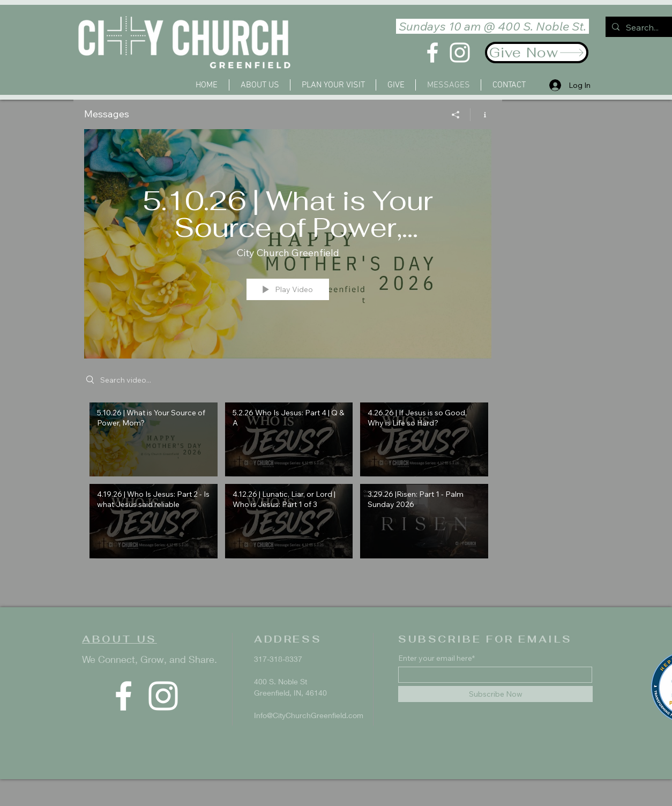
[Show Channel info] (481, 115)
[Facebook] (432, 53)
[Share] (456, 115)
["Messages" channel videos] (288, 493)
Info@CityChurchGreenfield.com (309, 715)
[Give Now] (537, 53)
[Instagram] (460, 53)
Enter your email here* (436, 658)
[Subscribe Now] (495, 694)
